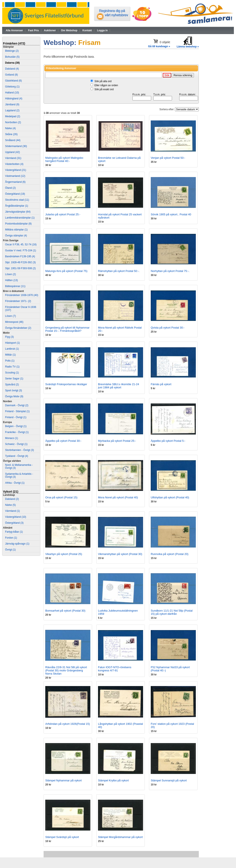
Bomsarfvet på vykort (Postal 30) (65, 611)
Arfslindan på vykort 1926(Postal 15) (68, 724)
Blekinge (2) (12, 51)
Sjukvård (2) (12, 385)
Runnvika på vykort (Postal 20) (170, 554)
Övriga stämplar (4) (16, 236)
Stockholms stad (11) (17, 200)
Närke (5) (10, 505)
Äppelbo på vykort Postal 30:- (63, 441)
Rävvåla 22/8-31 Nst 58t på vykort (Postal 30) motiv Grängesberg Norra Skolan (66, 670)
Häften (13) (11, 280)
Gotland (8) (11, 75)
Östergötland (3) (14, 523)
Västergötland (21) (16, 170)
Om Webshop (69, 30)
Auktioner (50, 30)
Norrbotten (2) (13, 122)
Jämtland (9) (12, 104)
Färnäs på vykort (161, 384)
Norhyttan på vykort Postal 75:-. (170, 271)
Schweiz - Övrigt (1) (16, 444)
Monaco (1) (12, 438)
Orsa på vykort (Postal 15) (61, 497)
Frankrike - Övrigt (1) (17, 432)
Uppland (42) (12, 152)
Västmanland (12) (15, 176)
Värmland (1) (12, 511)
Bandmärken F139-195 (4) (20, 256)
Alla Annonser (14, 30)
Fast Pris (33, 30)
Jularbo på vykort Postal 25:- (63, 214)
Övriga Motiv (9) (14, 396)
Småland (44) (13, 140)
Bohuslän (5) (12, 57)
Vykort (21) (11, 492)
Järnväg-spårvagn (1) (17, 544)
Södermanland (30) (16, 146)
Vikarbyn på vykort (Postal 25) (64, 554)
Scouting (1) (12, 373)
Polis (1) (10, 361)
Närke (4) (10, 128)
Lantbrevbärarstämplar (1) (20, 218)
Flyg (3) (9, 337)
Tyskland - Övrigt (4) (17, 456)
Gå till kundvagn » (159, 46)
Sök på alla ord (103, 81)
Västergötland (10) (16, 517)
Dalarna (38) (12, 63)
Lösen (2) (11, 274)
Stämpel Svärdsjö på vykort (62, 837)
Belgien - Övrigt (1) (16, 426)
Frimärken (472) (14, 43)
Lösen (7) (11, 316)
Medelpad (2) (13, 116)
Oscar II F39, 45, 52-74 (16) (21, 245)
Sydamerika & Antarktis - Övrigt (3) (19, 475)
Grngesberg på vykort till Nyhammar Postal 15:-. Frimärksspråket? (67, 329)
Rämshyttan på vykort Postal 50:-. (119, 271)
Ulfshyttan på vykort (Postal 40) (170, 497)
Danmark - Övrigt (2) (17, 405)
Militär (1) (10, 355)
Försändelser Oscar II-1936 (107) (21, 309)
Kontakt (87, 30)
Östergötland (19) (15, 194)
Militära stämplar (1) (16, 230)
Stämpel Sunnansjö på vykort (169, 780)
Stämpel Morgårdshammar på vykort (120, 837)
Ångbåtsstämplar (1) (17, 206)
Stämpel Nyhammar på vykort (63, 780)
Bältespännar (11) (15, 286)
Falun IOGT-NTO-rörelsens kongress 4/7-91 (115, 669)
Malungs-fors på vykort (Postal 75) (66, 271)
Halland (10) (12, 93)
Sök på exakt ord (104, 89)
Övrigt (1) (10, 550)
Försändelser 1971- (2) (18, 301)
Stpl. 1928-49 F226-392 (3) (20, 262)
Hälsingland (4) (14, 99)
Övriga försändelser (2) (18, 328)
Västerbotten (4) (14, 164)
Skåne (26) (11, 134)
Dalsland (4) (12, 69)
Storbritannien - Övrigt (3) (19, 450)
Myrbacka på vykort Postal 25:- (117, 441)
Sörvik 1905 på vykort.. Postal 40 (171, 214)
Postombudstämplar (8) (18, 224)
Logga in (102, 30)
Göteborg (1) (12, 87)
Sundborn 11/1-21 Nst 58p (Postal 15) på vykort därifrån (172, 612)
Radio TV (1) (12, 367)
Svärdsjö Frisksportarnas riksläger (66, 384)
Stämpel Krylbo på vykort (113, 780)
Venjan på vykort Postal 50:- (168, 158)
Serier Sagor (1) (14, 379)
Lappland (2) (12, 110)
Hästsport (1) (12, 343)
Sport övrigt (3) (14, 390)
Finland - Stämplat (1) (17, 411)
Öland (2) (10, 188)
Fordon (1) (11, 538)
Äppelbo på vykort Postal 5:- (168, 441)
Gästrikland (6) (14, 81)
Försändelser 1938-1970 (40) (22, 295)
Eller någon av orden (106, 85)
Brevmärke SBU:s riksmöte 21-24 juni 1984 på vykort (119, 386)
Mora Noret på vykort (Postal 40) (118, 497)
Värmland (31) (13, 158)
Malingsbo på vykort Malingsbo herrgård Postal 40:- (64, 159)
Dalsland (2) (12, 499)
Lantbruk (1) (12, 349)
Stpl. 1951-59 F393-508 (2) (20, 268)
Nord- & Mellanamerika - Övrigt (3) (19, 466)
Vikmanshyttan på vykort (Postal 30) (120, 554)
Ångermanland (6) (15, 182)
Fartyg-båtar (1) (14, 532)
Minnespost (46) (14, 322)
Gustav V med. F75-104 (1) (21, 250)
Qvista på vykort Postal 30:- (168, 328)
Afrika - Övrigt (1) (15, 483)
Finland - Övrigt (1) (16, 417)
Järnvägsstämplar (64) (18, 212)
